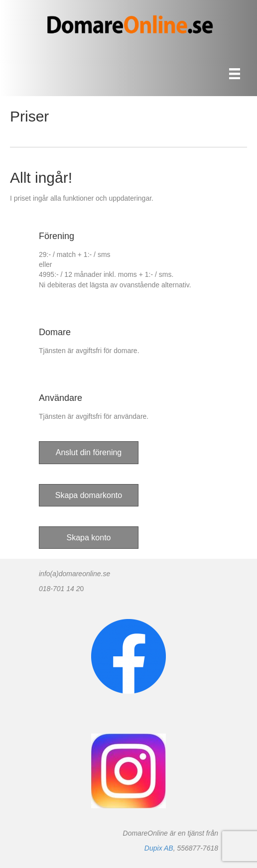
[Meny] (235, 74)
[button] (89, 452)
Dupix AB (159, 848)
